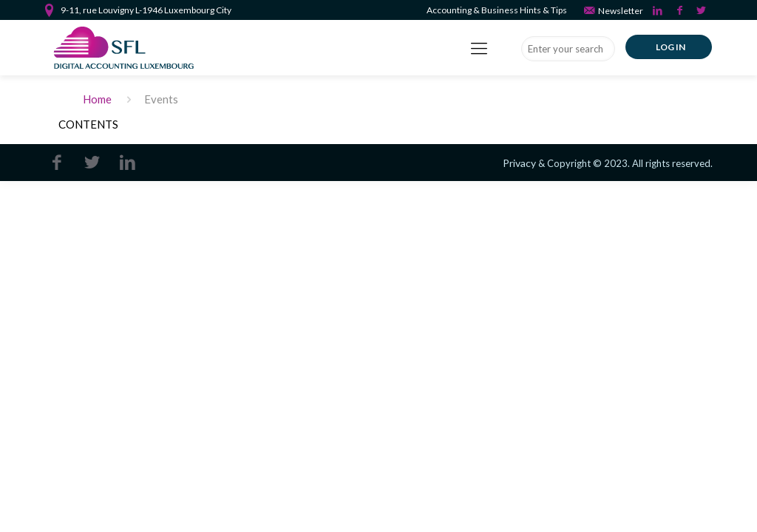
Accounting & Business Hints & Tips (497, 10)
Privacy (519, 163)
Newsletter (612, 10)
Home (97, 99)
